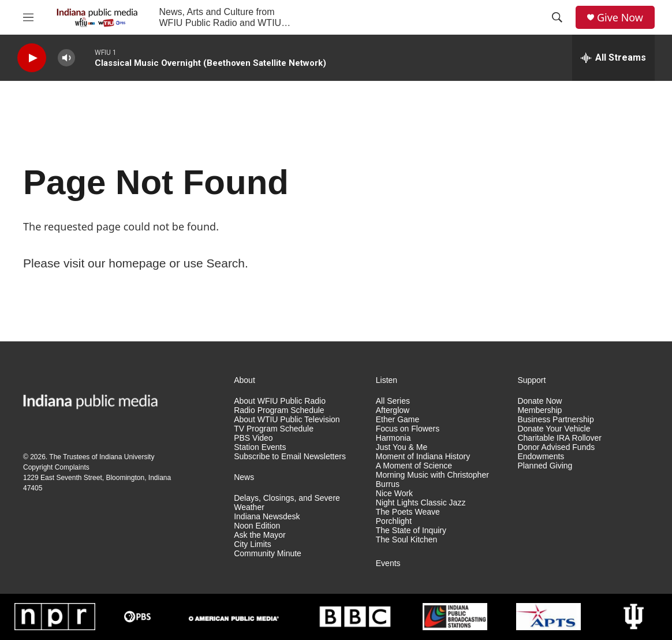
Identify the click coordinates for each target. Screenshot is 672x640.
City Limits (253, 544)
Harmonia (393, 438)
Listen (387, 380)
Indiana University (127, 457)
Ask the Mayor (260, 535)
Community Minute (268, 554)
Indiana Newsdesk (267, 517)
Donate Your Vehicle (554, 429)
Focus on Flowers (408, 429)
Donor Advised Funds (556, 447)
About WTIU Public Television (287, 420)
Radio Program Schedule (279, 410)
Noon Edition (257, 526)
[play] (32, 58)
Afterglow (393, 410)
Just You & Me (402, 447)
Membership (540, 410)
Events (388, 563)
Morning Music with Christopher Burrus (432, 480)
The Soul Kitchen (407, 540)
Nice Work (394, 494)
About (244, 380)
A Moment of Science (414, 466)
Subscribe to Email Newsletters (290, 457)
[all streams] (613, 58)
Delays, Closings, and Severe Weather (287, 503)
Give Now (620, 18)
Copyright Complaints (56, 467)
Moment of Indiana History (423, 457)
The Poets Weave (408, 512)
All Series (393, 401)
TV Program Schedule (274, 429)
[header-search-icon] (557, 17)
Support (531, 380)
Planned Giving (545, 466)
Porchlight (394, 521)
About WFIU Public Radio (280, 401)
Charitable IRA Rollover (559, 438)
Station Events (260, 447)
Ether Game (397, 420)
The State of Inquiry (411, 531)
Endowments (541, 457)
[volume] (66, 58)
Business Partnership (555, 420)
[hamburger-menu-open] (28, 17)
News (244, 477)
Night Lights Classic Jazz (421, 503)
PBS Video (253, 438)
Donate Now (540, 401)
